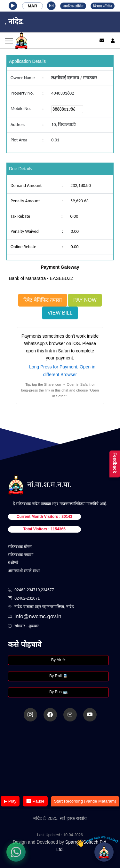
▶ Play (10, 801)
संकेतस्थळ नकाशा (21, 555)
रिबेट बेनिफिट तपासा (43, 300)
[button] (13, 6)
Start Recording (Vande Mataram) (85, 801)
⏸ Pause (35, 801)
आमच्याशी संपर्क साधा (24, 571)
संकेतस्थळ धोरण (20, 547)
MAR (33, 6)
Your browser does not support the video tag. (60, 759)
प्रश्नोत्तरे (13, 563)
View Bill (60, 313)
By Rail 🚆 (58, 676)
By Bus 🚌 (58, 692)
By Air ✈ (58, 660)
